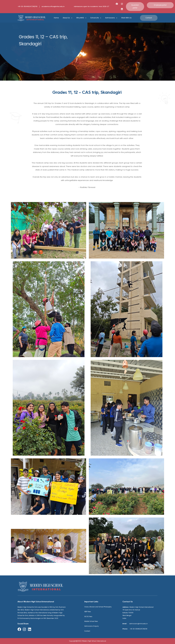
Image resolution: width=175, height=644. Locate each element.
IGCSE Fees (88, 617)
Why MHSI (81, 18)
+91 (130, 629)
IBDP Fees (88, 612)
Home (56, 18)
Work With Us (126, 18)
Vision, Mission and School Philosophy (98, 607)
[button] (135, 7)
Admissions (111, 18)
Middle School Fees (91, 621)
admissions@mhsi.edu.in (138, 624)
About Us (67, 18)
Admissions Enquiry (92, 626)
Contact (87, 631)
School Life (96, 18)
